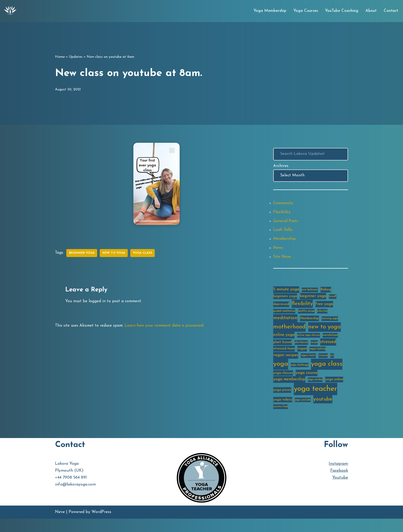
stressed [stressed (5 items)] (328, 351)
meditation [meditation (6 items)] (285, 326)
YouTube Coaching (339, 11)
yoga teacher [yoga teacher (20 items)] (315, 401)
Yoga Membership (265, 11)
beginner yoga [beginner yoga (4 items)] (313, 303)
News (278, 253)
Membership (285, 244)
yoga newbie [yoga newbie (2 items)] (315, 391)
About (370, 11)
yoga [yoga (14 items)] (281, 375)
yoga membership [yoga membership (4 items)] (289, 391)
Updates (76, 57)
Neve (60, 525)
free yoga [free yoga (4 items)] (324, 311)
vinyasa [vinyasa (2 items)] (323, 366)
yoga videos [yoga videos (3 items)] (283, 412)
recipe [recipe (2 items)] (314, 352)
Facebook (339, 484)
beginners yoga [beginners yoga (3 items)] (285, 303)
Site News (283, 263)
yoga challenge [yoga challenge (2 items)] (300, 376)
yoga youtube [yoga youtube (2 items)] (303, 412)
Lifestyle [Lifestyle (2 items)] (322, 319)
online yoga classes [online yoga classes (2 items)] (309, 344)
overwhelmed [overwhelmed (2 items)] (330, 344)
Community (284, 206)
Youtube (340, 491)
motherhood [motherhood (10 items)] (289, 336)
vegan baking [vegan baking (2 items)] (318, 359)
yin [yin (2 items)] (332, 366)
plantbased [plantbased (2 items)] (301, 352)
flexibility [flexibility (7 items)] (302, 311)
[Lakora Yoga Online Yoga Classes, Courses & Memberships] (10, 11)
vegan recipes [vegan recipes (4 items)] (286, 366)
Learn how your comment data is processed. (170, 327)
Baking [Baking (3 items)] (326, 296)
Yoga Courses (302, 11)
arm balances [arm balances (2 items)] (310, 296)
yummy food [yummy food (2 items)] (281, 420)
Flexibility (282, 215)
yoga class (146, 253)
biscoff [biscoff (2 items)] (333, 303)
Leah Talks (283, 234)
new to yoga (116, 253)
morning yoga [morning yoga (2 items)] (330, 327)
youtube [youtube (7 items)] (323, 412)
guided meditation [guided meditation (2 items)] (284, 319)
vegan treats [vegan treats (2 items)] (308, 366)
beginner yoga (83, 253)
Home (60, 57)
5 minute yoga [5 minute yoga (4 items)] (286, 296)
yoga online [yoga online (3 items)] (334, 391)
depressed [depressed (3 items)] (281, 312)
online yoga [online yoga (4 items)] (284, 344)
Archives (281, 167)
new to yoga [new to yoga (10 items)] (324, 336)
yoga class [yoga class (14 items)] (327, 375)
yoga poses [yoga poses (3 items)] (282, 402)
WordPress (101, 525)
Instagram (338, 477)
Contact (390, 11)
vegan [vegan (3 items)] (302, 359)
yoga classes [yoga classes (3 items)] (283, 384)
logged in (99, 302)
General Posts (286, 225)
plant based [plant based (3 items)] (283, 352)
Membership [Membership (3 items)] (309, 327)
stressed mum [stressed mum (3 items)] (284, 359)
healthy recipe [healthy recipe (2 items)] (306, 319)
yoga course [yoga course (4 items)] (306, 384)
